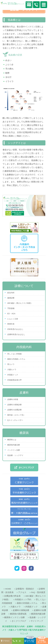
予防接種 (11, 308)
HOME (8, 589)
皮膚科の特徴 (13, 399)
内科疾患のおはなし (15, 329)
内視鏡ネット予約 (23, 600)
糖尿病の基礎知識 (18, 614)
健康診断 (11, 298)
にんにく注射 (13, 319)
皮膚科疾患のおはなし (16, 334)
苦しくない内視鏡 (14, 354)
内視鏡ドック (13, 375)
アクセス (22, 592)
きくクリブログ (19, 621)
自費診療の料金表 (12, 596)
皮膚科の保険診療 (14, 405)
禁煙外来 (11, 324)
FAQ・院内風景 (38, 592)
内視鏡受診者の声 (14, 380)
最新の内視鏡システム (16, 359)
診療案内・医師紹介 (25, 589)
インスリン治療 (14, 450)
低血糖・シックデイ (15, 455)
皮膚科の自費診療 (14, 410)
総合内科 (11, 293)
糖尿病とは (12, 440)
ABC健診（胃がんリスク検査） (20, 303)
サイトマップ (37, 621)
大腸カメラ (12, 369)
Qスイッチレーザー (15, 420)
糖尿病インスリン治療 (14, 617)
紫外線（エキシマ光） (16, 415)
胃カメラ (11, 364)
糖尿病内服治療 (14, 445)
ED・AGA (11, 314)
